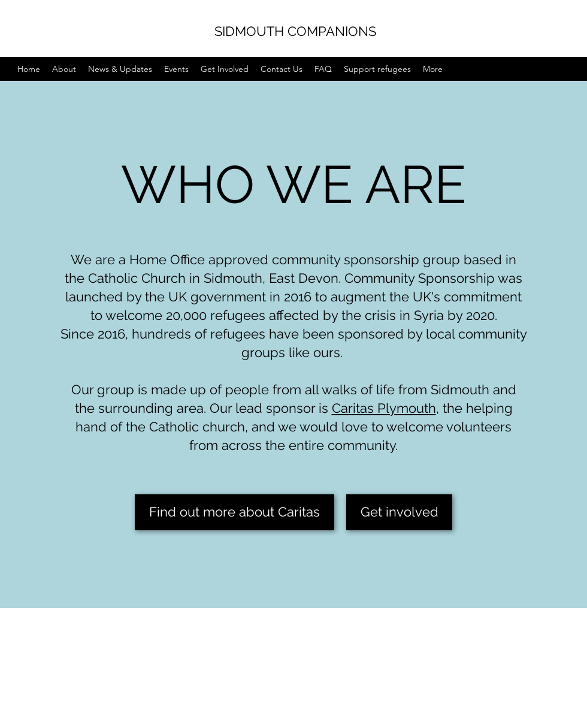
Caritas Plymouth (384, 408)
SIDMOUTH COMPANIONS (295, 31)
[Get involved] (399, 512)
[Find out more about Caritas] (235, 512)
